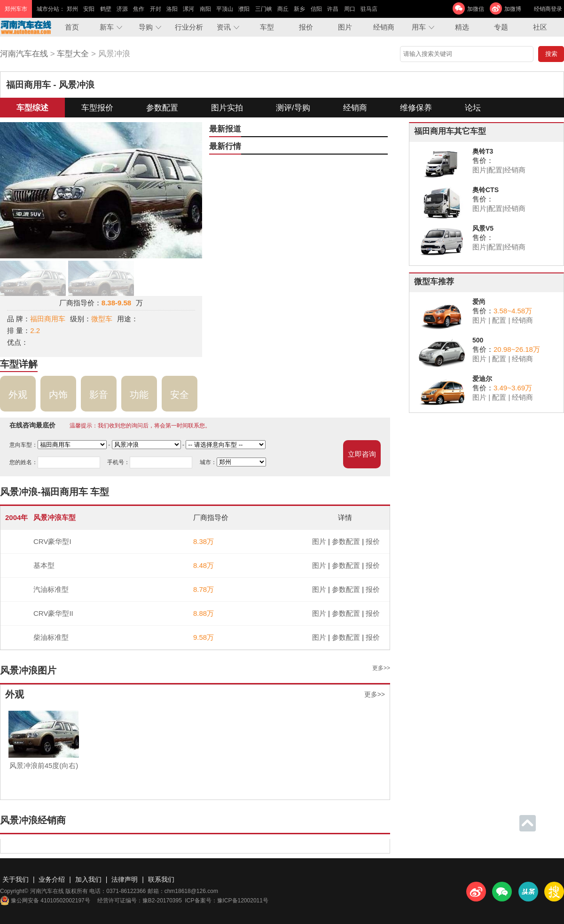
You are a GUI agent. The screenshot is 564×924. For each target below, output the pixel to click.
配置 (495, 170)
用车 (419, 27)
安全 (180, 395)
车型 (267, 27)
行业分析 (189, 27)
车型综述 (32, 108)
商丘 (283, 9)
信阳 (316, 9)
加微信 (476, 9)
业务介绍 (52, 879)
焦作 (139, 9)
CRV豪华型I (52, 541)
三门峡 (264, 9)
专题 (501, 27)
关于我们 (16, 879)
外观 (18, 395)
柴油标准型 (51, 637)
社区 (540, 27)
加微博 (513, 9)
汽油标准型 (51, 589)
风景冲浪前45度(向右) (44, 765)
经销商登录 (548, 9)
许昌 (333, 9)
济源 (122, 9)
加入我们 (88, 879)
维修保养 (416, 108)
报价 (306, 27)
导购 (146, 27)
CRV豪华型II (53, 613)
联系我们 (161, 879)
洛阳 (172, 9)
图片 (345, 27)
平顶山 (225, 9)
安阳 (89, 9)
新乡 (299, 9)
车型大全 (73, 54)
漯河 (188, 9)
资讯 (224, 27)
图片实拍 (227, 108)
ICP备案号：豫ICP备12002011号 (227, 901)
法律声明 (125, 879)
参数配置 (162, 108)
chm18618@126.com (191, 891)
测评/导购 (293, 108)
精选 (462, 27)
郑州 (72, 9)
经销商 (384, 27)
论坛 (473, 108)
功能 (139, 395)
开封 (156, 9)
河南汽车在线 (24, 54)
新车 (107, 27)
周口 (350, 9)
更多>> (381, 668)
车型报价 (97, 108)
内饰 (58, 395)
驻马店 (369, 9)
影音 (99, 395)
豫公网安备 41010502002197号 (45, 901)
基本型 (44, 565)
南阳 (205, 9)
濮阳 (244, 9)
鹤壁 (106, 9)
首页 (72, 27)
